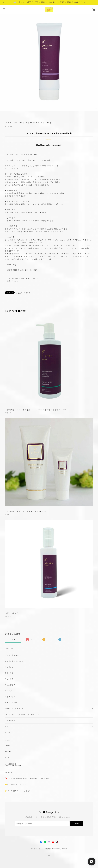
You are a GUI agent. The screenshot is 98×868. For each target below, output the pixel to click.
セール (7, 726)
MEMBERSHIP (11, 764)
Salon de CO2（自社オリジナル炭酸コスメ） (23, 715)
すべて (13, 640)
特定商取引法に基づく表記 (53, 849)
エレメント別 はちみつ (14, 661)
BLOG (7, 758)
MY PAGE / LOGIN (14, 766)
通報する (27, 293)
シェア (19, 293)
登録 (77, 824)
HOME (8, 745)
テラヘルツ (9, 673)
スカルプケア (10, 685)
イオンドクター (11, 703)
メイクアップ (10, 697)
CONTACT (9, 772)
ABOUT (8, 752)
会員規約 (64, 849)
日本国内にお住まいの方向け (49, 145)
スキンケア (9, 679)
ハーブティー (10, 720)
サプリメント (10, 667)
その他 (7, 732)
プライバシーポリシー (38, 849)
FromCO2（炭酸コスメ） (15, 709)
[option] (49, 62)
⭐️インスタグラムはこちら (15, 785)
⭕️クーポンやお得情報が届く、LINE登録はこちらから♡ (27, 778)
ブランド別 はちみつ (13, 655)
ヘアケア (8, 691)
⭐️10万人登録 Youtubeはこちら (18, 791)
